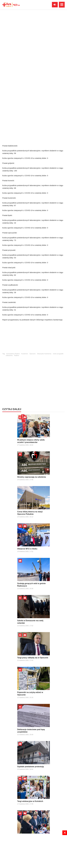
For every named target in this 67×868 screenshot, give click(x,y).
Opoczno (33, 354)
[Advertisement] (34, 338)
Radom (17, 355)
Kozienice (25, 354)
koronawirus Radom (13, 354)
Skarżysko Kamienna (44, 354)
